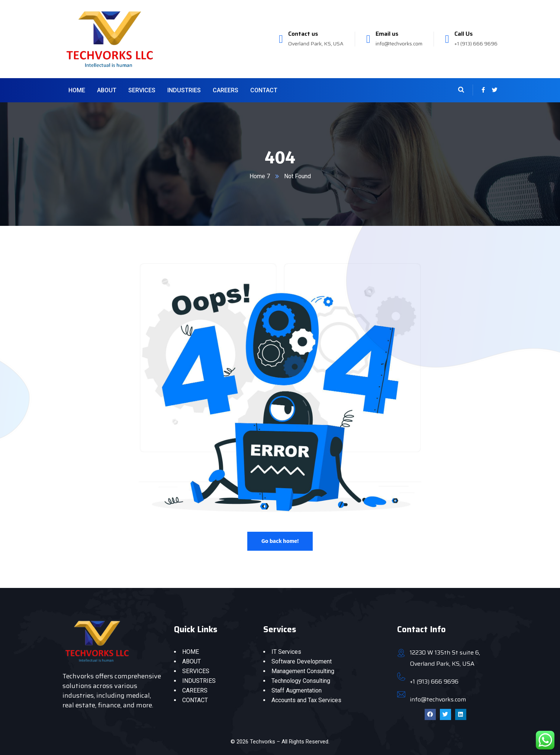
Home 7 (260, 176)
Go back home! (280, 541)
